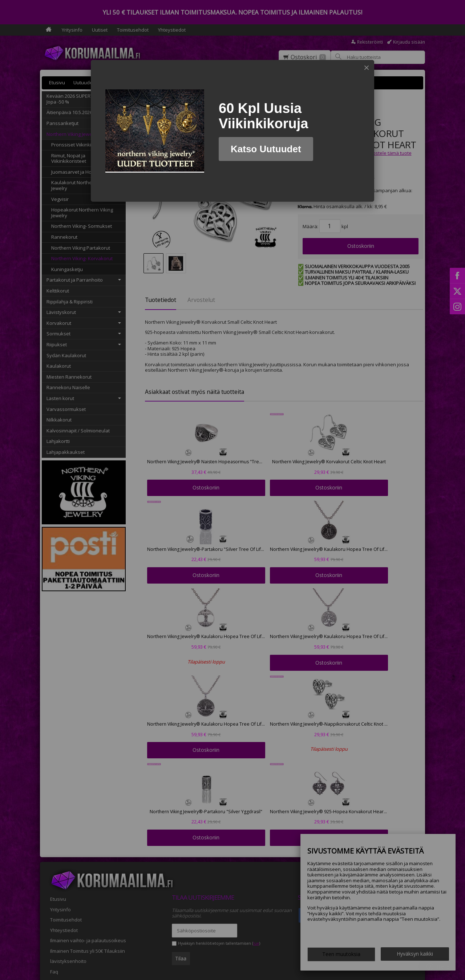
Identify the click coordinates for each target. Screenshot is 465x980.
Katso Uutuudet (266, 149)
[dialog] (232, 131)
